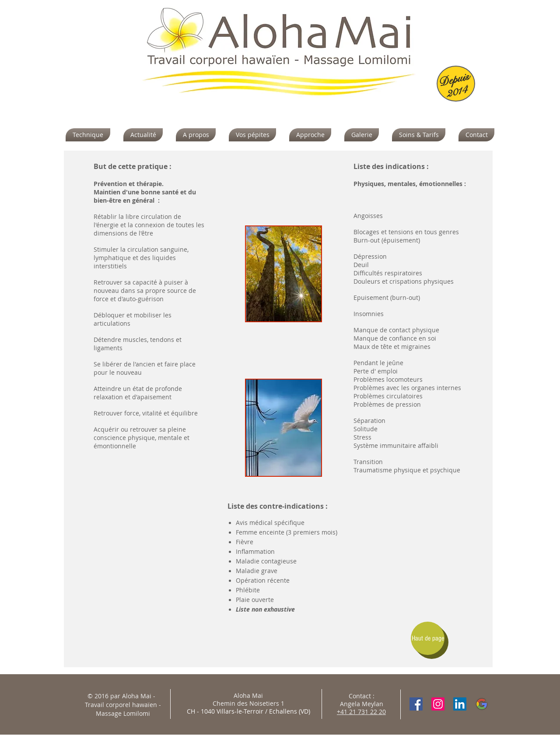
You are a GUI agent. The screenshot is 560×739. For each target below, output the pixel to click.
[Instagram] (438, 704)
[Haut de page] (428, 638)
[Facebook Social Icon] (416, 704)
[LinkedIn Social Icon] (460, 704)
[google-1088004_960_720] (482, 704)
